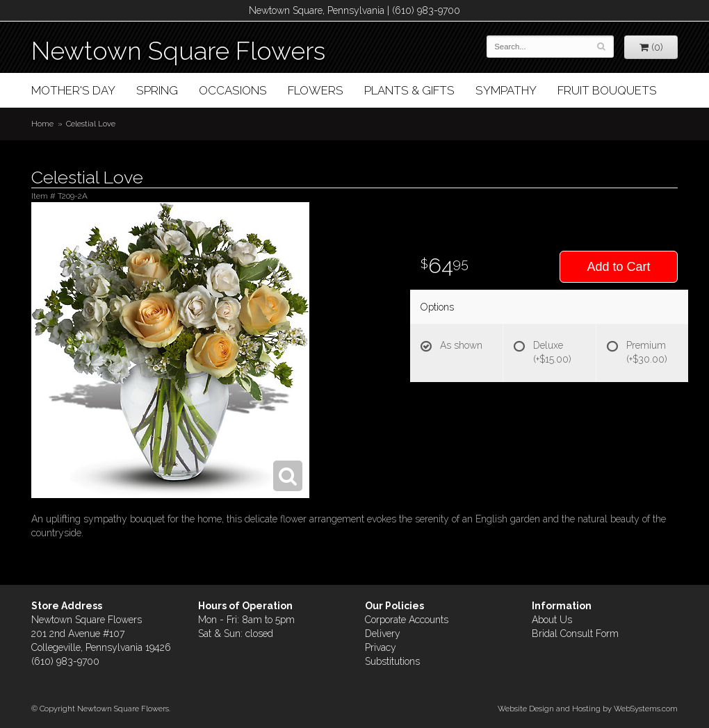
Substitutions (392, 661)
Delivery (383, 634)
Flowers (316, 90)
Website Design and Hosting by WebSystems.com (588, 709)
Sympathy (506, 90)
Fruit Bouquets (607, 90)
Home (42, 124)
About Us (552, 620)
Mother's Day (73, 90)
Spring (157, 90)
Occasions (233, 90)
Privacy (381, 647)
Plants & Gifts (409, 90)
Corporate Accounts (407, 620)
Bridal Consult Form (575, 634)
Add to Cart (618, 267)
